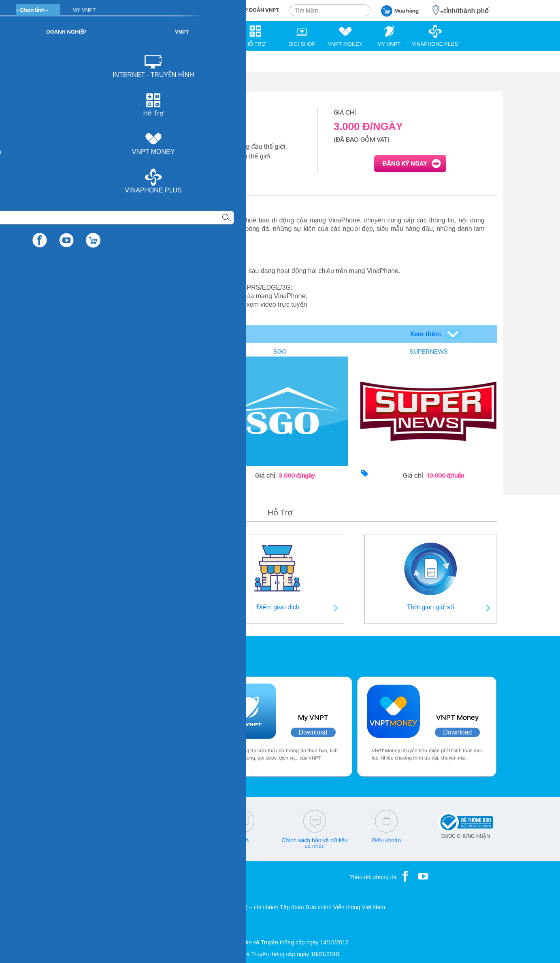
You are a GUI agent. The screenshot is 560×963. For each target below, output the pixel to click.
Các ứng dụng (98, 654)
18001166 (113, 840)
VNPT (72, 61)
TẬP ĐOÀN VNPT (259, 10)
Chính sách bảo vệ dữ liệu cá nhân (315, 843)
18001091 (83, 840)
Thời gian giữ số (431, 607)
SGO (280, 351)
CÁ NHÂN (159, 10)
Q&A (243, 840)
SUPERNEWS (429, 351)
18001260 (99, 846)
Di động (100, 61)
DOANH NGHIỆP (204, 10)
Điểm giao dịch (278, 607)
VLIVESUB (131, 351)
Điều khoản (386, 840)
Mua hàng (400, 10)
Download (161, 732)
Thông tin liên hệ (130, 607)
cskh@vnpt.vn (171, 840)
